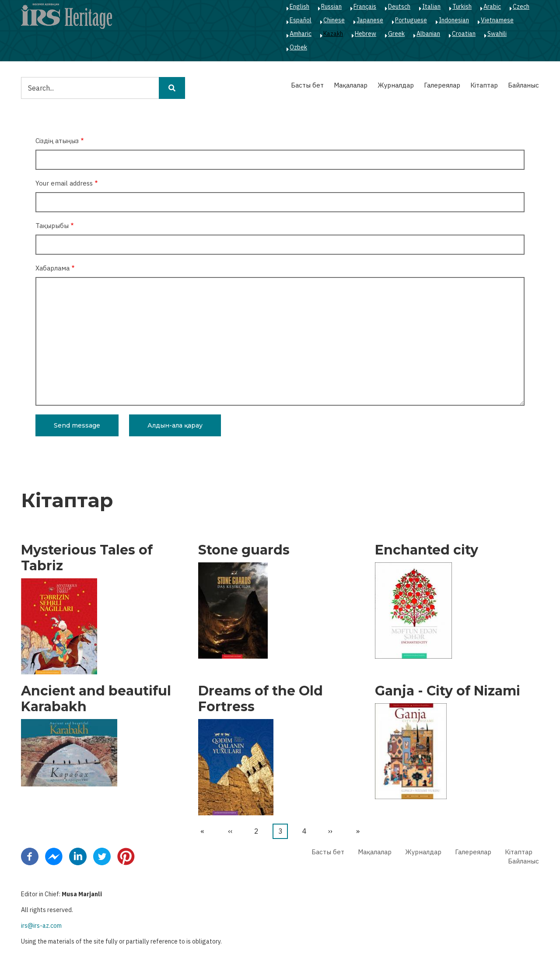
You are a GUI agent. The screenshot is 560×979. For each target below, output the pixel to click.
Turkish (462, 7)
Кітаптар (484, 85)
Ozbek (298, 47)
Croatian (464, 34)
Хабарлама (52, 268)
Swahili (497, 34)
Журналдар (396, 85)
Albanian (428, 34)
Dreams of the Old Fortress (261, 699)
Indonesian (454, 20)
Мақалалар (351, 85)
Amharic (301, 34)
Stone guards (244, 550)
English (299, 7)
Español (301, 20)
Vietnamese (497, 20)
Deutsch (399, 7)
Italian (431, 7)
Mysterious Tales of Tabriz (87, 558)
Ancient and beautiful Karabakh (96, 699)
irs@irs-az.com (41, 926)
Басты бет (307, 85)
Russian (331, 7)
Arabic (492, 7)
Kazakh (333, 34)
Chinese (334, 20)
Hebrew (366, 34)
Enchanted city (427, 550)
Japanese (370, 20)
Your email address (64, 183)
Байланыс (523, 85)
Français (365, 7)
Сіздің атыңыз (57, 141)
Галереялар (442, 85)
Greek (396, 34)
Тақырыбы (52, 226)
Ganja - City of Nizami (448, 691)
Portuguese (411, 20)
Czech (521, 7)
